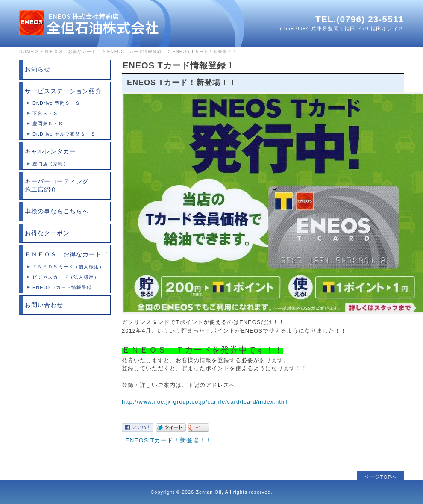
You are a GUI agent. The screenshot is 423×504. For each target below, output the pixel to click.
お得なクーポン (47, 233)
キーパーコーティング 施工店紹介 (68, 186)
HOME (26, 52)
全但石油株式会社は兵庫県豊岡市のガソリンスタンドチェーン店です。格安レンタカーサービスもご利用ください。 (89, 23)
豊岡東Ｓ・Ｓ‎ (48, 124)
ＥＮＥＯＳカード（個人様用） (68, 267)
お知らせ (38, 69)
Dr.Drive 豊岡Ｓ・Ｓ (56, 103)
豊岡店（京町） (50, 164)
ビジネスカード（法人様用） (66, 277)
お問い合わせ (44, 305)
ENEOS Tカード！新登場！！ (169, 440)
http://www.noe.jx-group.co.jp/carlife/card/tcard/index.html (205, 402)
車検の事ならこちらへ (57, 211)
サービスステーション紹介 (63, 91)
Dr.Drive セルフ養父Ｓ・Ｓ (64, 134)
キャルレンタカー (50, 151)
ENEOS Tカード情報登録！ (137, 52)
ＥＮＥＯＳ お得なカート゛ (70, 52)
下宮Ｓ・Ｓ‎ (45, 113)
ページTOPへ (380, 477)
